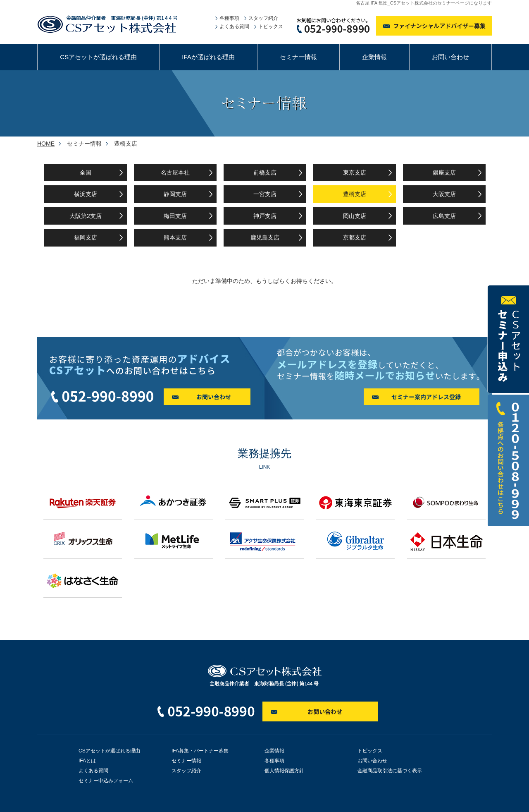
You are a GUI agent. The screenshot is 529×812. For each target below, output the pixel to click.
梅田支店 (175, 216)
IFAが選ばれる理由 (208, 57)
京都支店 (355, 237)
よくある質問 (234, 26)
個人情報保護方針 (284, 771)
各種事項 (229, 18)
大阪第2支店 (86, 216)
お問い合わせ (450, 57)
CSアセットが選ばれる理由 (98, 57)
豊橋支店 (355, 194)
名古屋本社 (175, 172)
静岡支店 (175, 194)
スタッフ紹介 (263, 18)
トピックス (271, 26)
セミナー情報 (298, 57)
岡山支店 (355, 216)
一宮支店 (265, 194)
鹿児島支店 (265, 237)
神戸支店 (265, 216)
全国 (86, 172)
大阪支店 (444, 194)
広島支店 (444, 216)
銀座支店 (444, 172)
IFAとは (87, 761)
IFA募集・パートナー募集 (200, 751)
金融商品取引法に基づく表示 (390, 771)
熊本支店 (175, 237)
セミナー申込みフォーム (106, 781)
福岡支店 (86, 237)
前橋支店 (265, 172)
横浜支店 (86, 194)
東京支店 (355, 172)
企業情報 (374, 57)
